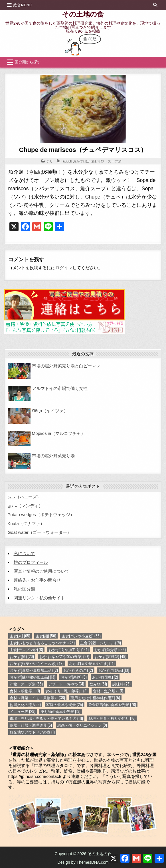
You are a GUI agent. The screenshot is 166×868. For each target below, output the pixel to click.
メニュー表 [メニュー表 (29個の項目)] (23, 711)
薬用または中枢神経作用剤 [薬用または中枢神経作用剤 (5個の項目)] (95, 698)
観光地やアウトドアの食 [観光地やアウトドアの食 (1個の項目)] (32, 732)
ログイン (64, 268)
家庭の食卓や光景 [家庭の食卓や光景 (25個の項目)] (65, 704)
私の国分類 (24, 589)
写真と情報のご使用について (41, 571)
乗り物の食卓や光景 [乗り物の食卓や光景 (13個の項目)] (61, 711)
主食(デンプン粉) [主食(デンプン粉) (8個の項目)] (26, 650)
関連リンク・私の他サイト (39, 598)
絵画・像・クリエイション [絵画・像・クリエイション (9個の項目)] (82, 725)
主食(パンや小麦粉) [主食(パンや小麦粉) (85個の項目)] (81, 636)
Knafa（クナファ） (26, 523)
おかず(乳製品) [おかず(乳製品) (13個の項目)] (114, 670)
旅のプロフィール (31, 562)
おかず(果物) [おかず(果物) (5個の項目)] (74, 677)
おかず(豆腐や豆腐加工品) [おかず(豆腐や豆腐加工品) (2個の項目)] (34, 670)
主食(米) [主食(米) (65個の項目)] (20, 636)
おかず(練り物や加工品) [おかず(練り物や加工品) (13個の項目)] (33, 677)
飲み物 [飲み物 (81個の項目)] (98, 684)
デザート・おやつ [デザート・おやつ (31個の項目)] (66, 684)
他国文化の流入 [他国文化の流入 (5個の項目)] (25, 704)
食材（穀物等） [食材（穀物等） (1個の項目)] (25, 691)
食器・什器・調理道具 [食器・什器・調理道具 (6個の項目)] (31, 725)
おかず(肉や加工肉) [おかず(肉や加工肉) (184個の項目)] (69, 650)
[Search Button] (155, 5)
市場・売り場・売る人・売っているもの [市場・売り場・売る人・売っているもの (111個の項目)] (46, 718)
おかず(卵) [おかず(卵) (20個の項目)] (22, 656)
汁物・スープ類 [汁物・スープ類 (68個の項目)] (26, 684)
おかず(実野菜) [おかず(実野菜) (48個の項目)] (111, 656)
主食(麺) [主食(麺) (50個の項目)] (46, 636)
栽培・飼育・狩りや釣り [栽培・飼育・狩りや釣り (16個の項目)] (112, 718)
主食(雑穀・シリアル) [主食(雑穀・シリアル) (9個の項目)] (101, 643)
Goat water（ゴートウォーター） (40, 532)
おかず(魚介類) (84, 161)
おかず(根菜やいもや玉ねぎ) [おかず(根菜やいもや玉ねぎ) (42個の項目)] (37, 663)
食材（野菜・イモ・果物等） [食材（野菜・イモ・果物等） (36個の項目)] (37, 698)
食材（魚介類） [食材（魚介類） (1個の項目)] (108, 691)
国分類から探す (28, 62)
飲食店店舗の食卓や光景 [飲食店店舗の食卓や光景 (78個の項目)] (112, 704)
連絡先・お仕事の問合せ (37, 580)
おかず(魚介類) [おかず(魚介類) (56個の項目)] (110, 650)
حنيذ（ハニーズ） (24, 497)
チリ (50, 161)
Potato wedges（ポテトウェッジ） (41, 515)
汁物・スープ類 (110, 161)
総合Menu (23, 5)
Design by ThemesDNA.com (83, 862)
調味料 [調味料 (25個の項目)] (122, 684)
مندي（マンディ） (25, 506)
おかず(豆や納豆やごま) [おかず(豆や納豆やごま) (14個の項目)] (92, 663)
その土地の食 (83, 14)
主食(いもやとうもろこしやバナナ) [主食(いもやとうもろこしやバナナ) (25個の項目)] (42, 643)
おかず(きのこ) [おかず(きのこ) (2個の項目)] (78, 670)
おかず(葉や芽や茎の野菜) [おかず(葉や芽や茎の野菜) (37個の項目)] (64, 656)
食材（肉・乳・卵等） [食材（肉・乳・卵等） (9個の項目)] (66, 691)
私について (24, 553)
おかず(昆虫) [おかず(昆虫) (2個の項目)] (105, 677)
